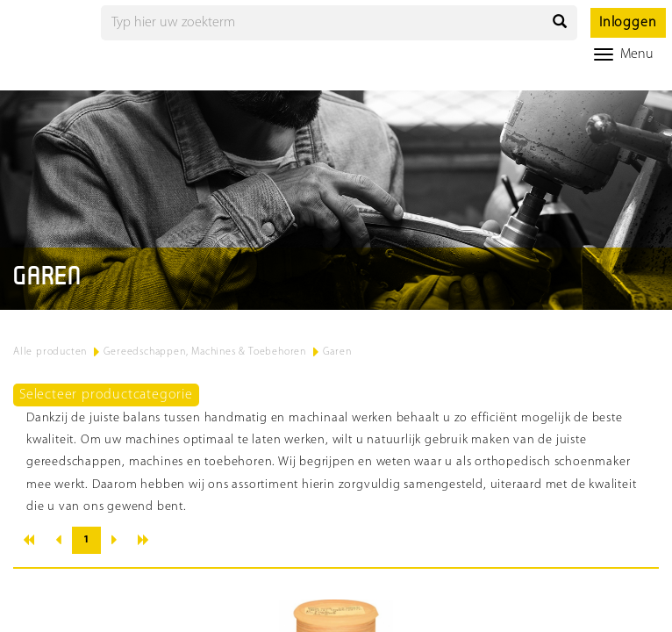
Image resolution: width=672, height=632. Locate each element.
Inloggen (628, 23)
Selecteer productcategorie (106, 395)
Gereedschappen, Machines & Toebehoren (205, 352)
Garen (337, 352)
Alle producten (50, 352)
